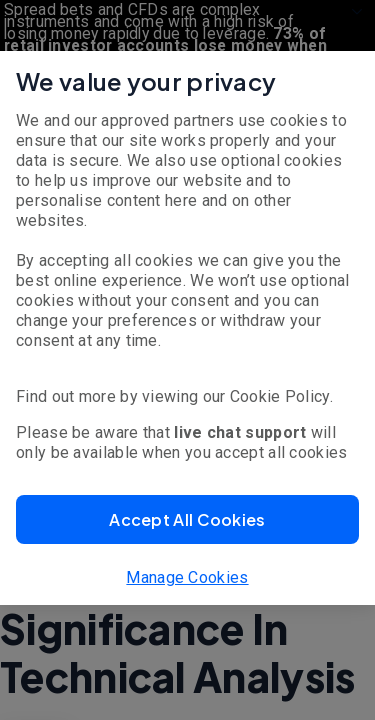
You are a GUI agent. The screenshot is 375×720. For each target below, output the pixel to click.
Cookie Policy (280, 396)
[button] (187, 519)
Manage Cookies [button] (187, 577)
